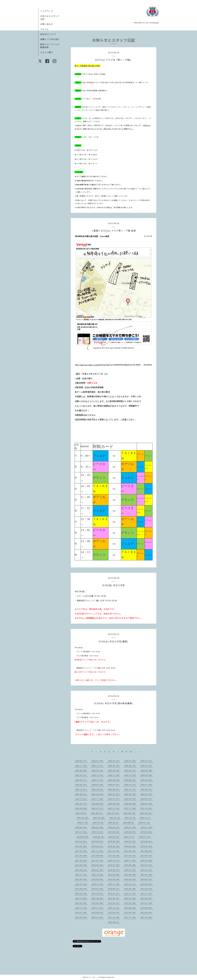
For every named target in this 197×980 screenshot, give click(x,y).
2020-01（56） (130, 827)
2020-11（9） (83, 823)
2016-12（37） (114, 860)
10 (131, 752)
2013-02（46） (130, 903)
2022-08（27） (147, 799)
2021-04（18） (83, 818)
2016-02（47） (114, 870)
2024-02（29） (98, 785)
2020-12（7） (146, 818)
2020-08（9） (129, 823)
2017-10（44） (114, 851)
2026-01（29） (130, 761)
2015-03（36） (130, 879)
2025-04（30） (114, 770)
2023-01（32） (147, 794)
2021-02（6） (115, 818)
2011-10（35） (147, 917)
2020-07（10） (145, 823)
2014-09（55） (147, 884)
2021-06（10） (130, 813)
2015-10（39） (98, 875)
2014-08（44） (81, 889)
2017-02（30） (81, 860)
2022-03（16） (147, 804)
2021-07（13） (114, 813)
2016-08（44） (98, 865)
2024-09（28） (147, 775)
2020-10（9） (98, 823)
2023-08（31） (114, 789)
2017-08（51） (147, 851)
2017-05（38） (114, 856)
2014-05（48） (130, 889)
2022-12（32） (81, 799)
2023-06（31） (147, 789)
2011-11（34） (130, 917)
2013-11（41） (147, 894)
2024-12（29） (98, 775)
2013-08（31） (114, 898)
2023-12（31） (130, 785)
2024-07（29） (98, 780)
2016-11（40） (130, 860)
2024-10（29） (130, 775)
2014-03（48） (81, 894)
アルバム (44, 29)
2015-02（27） (147, 879)
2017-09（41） (130, 851)
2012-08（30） (147, 908)
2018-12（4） (129, 837)
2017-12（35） (81, 851)
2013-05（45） (81, 903)
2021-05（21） (146, 813)
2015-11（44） (81, 875)
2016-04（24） (81, 870)
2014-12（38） (98, 884)
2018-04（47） (98, 846)
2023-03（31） (114, 794)
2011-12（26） (114, 917)
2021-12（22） (114, 808)
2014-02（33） (98, 894)
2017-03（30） (147, 856)
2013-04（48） (98, 903)
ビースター (93, 977)
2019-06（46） (83, 837)
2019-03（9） (114, 837)
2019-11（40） (81, 832)
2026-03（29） (98, 761)
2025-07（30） (147, 766)
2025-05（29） (98, 770)
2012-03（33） (147, 912)
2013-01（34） (147, 903)
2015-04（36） (114, 879)
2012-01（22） (98, 917)
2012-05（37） (114, 912)
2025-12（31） (147, 761)
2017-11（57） (98, 851)
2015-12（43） (147, 870)
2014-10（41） (130, 884)
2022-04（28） (130, 804)
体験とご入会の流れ (50, 39)
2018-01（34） (147, 846)
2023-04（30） (98, 794)
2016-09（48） (81, 865)
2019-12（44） (147, 827)
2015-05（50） (98, 879)
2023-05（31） (81, 794)
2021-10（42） (147, 808)
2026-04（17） (81, 761)
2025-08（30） (130, 766)
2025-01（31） (81, 775)
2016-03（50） (98, 870)
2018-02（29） (130, 846)
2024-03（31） (81, 785)
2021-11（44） (130, 808)
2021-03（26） (99, 818)
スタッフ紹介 (47, 52)
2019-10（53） (98, 832)
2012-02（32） (81, 917)
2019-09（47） (114, 832)
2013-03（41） (114, 903)
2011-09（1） (114, 922)
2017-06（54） (98, 856)
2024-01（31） (114, 785)
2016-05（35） (147, 865)
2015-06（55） (81, 879)
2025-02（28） (147, 770)
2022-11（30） (98, 799)
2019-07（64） (147, 832)
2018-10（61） (81, 841)
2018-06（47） (147, 841)
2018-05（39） (81, 846)
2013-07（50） (130, 898)
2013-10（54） (81, 898)
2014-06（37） (114, 889)
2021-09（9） (81, 813)
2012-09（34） (130, 908)
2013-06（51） (147, 898)
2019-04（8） (99, 837)
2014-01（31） (114, 894)
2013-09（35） (98, 898)
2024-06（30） (114, 780)
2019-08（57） (130, 832)
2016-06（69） (130, 865)
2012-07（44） (81, 912)
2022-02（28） (81, 808)
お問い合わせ (47, 24)
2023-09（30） (98, 789)
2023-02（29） (130, 794)
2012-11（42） (98, 908)
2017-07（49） (81, 856)
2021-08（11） (97, 813)
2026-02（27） (114, 761)
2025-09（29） (114, 766)
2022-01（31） (98, 808)
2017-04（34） (130, 856)
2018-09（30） (98, 841)
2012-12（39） (81, 908)
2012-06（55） (98, 912)
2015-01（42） (81, 884)
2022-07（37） (81, 804)
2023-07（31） (130, 789)
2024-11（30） (114, 775)
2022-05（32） (114, 804)
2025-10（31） (98, 766)
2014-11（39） (114, 884)
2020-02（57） (114, 827)
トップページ (47, 11)
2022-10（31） (114, 799)
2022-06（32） (98, 804)
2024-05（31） (130, 780)
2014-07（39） (98, 889)
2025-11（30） (81, 766)
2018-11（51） (145, 837)
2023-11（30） (147, 785)
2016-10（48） (147, 860)
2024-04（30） (147, 780)
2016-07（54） (114, 865)
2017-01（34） (98, 860)
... (135, 752)
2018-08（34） (114, 841)
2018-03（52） (114, 846)
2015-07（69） (147, 875)
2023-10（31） (81, 789)
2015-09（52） (114, 875)
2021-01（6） (130, 818)
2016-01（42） (130, 870)
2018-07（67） (130, 841)
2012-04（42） (130, 912)
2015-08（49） (130, 875)
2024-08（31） (81, 780)
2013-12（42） (130, 894)
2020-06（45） (81, 827)
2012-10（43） (114, 908)
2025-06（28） (81, 770)
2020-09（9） (114, 823)
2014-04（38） (147, 889)
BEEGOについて (48, 34)
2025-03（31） (130, 770)
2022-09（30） (130, 799)
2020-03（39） (98, 827)
